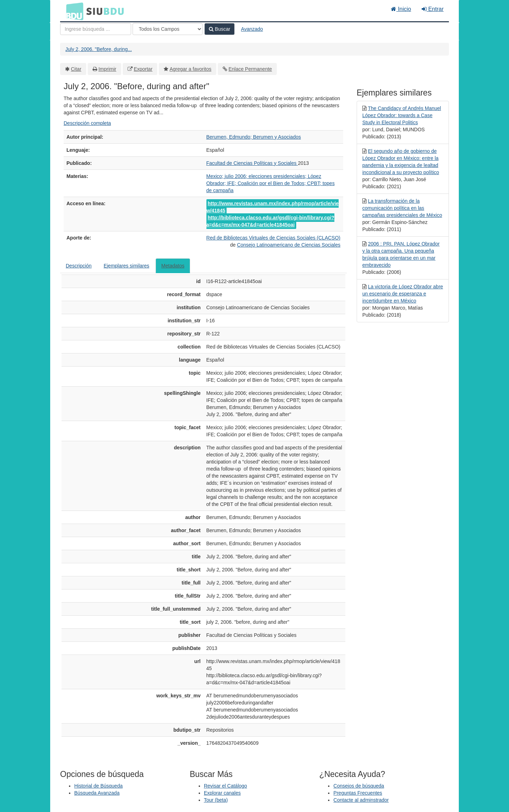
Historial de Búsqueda (98, 786)
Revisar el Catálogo (226, 786)
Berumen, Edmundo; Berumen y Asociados (254, 137)
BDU (73, 11)
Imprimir (107, 69)
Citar (76, 69)
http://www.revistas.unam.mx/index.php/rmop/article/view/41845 (273, 207)
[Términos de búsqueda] (96, 29)
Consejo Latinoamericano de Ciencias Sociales (289, 245)
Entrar (433, 9)
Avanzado (252, 29)
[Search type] (168, 29)
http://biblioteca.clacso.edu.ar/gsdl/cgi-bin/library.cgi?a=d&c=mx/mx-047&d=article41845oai (270, 221)
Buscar (220, 29)
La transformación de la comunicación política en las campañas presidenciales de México (402, 208)
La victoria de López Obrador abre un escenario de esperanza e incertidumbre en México (403, 294)
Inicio (401, 9)
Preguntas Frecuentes (358, 793)
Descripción (79, 266)
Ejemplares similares (126, 266)
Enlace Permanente (250, 69)
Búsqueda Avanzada (97, 793)
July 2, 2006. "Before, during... (99, 49)
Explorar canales (222, 793)
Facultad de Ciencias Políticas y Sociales (252, 163)
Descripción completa (87, 123)
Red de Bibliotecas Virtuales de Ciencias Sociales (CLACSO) (273, 238)
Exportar (143, 69)
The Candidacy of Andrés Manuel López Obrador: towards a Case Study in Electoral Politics (402, 115)
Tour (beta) (216, 800)
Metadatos (173, 266)
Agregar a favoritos (191, 69)
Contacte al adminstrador (361, 800)
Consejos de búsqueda (359, 786)
